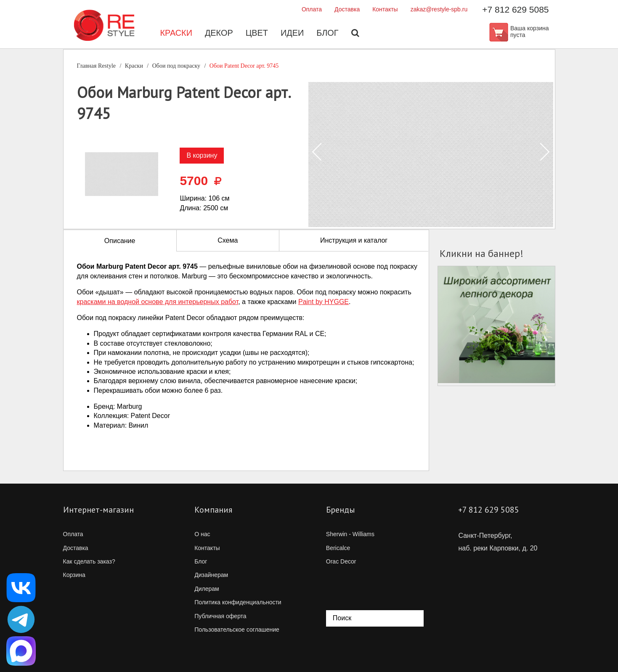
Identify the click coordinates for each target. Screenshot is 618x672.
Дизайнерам (211, 575)
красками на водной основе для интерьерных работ (158, 302)
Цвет (257, 34)
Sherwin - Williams (350, 534)
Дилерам (207, 589)
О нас (202, 534)
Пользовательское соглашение (237, 630)
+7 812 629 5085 (515, 9)
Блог (328, 34)
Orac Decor (341, 561)
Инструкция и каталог (354, 240)
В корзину (202, 155)
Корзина (74, 575)
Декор (219, 34)
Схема (228, 240)
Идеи (292, 34)
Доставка (347, 9)
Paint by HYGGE (324, 302)
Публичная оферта (220, 616)
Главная (97, 66)
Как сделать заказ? (89, 561)
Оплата (312, 9)
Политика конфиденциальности (238, 602)
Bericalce (338, 548)
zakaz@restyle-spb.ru (439, 9)
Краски (176, 34)
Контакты (385, 9)
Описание (120, 241)
